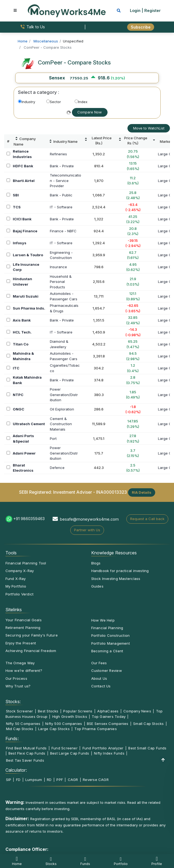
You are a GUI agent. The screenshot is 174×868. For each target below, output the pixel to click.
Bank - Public (61, 195)
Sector (54, 102)
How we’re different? (24, 671)
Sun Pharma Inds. (29, 308)
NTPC (18, 395)
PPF (60, 780)
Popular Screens (78, 711)
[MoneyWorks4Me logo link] (67, 10)
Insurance (58, 267)
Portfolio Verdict (20, 594)
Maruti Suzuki (26, 296)
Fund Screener (65, 748)
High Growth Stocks (70, 716)
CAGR (73, 780)
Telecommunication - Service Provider (65, 180)
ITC (16, 368)
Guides (97, 586)
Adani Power (24, 453)
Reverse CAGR (96, 780)
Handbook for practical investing (120, 571)
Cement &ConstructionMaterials (61, 424)
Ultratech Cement (29, 424)
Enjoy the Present (21, 643)
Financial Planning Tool (26, 563)
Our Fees (99, 663)
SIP (9, 780)
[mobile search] (119, 10)
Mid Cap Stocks (20, 729)
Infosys (20, 243)
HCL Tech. (22, 332)
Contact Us (101, 686)
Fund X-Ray (16, 579)
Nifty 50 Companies (23, 724)
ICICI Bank (22, 219)
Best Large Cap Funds (70, 753)
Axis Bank (22, 320)
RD (49, 780)
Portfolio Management (111, 643)
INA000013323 (112, 492)
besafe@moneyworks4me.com (89, 519)
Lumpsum (34, 780)
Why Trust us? (18, 686)
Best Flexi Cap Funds (27, 753)
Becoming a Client (107, 651)
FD (18, 780)
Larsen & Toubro (28, 255)
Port (53, 438)
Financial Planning (107, 628)
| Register (151, 10)
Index (81, 102)
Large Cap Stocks (54, 729)
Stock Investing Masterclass (116, 579)
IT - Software (61, 207)
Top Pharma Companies (95, 729)
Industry (27, 102)
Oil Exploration (62, 409)
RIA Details (142, 492)
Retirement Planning (23, 628)
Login (135, 10)
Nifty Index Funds (109, 753)
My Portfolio (16, 586)
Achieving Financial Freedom (31, 651)
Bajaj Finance (25, 231)
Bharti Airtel (24, 181)
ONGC (19, 409)
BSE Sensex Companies (108, 724)
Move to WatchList (149, 128)
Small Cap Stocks (149, 724)
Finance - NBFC (63, 231)
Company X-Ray (20, 571)
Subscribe (141, 27)
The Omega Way (20, 663)
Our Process (16, 678)
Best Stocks (48, 711)
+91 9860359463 (29, 519)
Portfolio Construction (111, 635)
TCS (17, 207)
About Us (99, 678)
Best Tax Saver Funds (25, 760)
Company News (137, 711)
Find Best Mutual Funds (26, 748)
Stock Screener (20, 711)
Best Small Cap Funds (147, 748)
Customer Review (107, 671)
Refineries (58, 154)
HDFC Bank (23, 166)
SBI (16, 195)
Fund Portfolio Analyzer (103, 748)
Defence (57, 468)
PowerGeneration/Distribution (64, 395)
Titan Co (21, 344)
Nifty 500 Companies (64, 724)
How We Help (103, 620)
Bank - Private (62, 166)
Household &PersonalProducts (61, 282)
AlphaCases (108, 711)
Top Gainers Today (109, 716)
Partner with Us (87, 530)
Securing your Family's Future (32, 635)
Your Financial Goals (24, 620)
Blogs (96, 563)
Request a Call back (147, 519)
